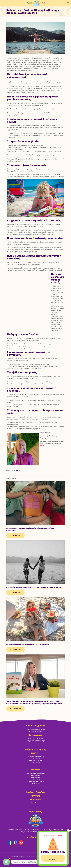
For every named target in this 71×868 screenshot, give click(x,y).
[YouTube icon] (36, 860)
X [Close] (69, 830)
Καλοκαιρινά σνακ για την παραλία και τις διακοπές (28, 644)
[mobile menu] (68, 3)
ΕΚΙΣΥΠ (43, 446)
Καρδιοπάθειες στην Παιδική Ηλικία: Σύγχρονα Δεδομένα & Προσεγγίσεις (30, 529)
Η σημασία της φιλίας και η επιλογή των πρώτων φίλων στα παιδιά (34, 587)
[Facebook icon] (33, 860)
